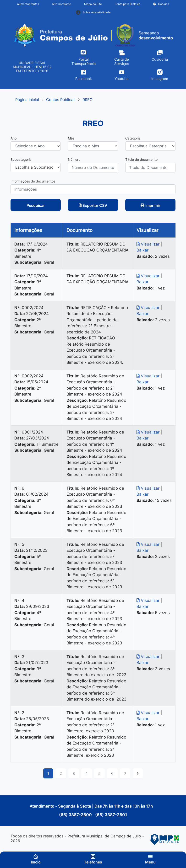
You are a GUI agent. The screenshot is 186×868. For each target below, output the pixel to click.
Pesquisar (36, 205)
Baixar (142, 250)
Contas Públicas (61, 100)
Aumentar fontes (28, 4)
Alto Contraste (61, 4)
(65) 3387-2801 (111, 815)
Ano (14, 138)
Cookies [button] (161, 4)
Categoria (133, 138)
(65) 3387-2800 (76, 815)
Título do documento (141, 159)
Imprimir (150, 205)
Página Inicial (27, 100)
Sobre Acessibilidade (93, 12)
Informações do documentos (33, 181)
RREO (88, 100)
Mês (71, 138)
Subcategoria (21, 159)
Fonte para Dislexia (128, 4)
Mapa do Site (93, 4)
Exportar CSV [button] (93, 205)
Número (74, 159)
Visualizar (149, 244)
